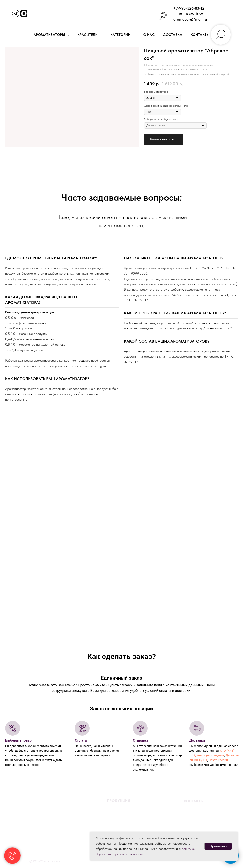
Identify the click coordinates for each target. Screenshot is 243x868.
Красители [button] (88, 35)
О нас (149, 35)
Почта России (218, 760)
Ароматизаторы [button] (50, 35)
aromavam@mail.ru (190, 19)
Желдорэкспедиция (211, 755)
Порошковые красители (116, 824)
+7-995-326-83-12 (189, 8)
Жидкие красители (113, 818)
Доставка (173, 35)
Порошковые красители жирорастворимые (129, 830)
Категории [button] (121, 35)
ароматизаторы (129, 812)
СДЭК (203, 760)
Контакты (200, 35)
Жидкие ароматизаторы (116, 806)
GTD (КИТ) (227, 751)
